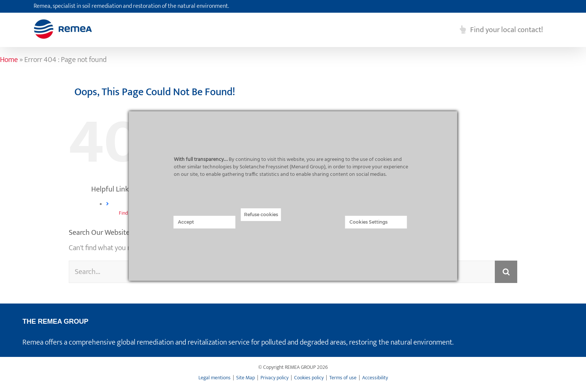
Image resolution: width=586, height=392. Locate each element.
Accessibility (375, 378)
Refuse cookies (261, 214)
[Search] (506, 272)
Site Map (246, 378)
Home (9, 60)
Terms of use (343, 378)
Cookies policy (309, 378)
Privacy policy (275, 378)
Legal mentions (215, 378)
